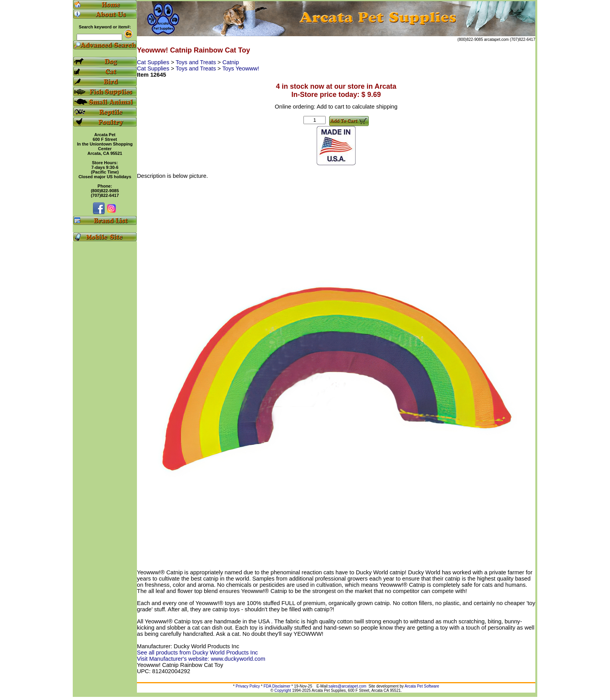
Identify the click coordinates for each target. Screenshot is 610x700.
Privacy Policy (248, 686)
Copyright (283, 690)
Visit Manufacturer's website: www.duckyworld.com (201, 659)
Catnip (231, 62)
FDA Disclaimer (277, 686)
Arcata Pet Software (422, 686)
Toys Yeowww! (241, 68)
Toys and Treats (197, 62)
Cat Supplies (154, 62)
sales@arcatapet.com (348, 686)
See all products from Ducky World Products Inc (197, 653)
